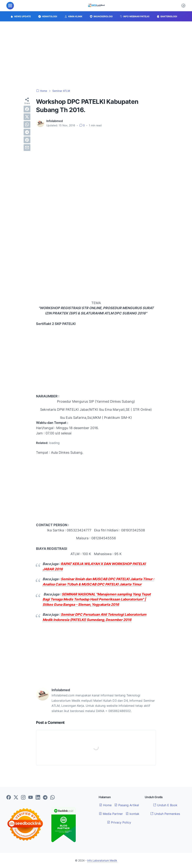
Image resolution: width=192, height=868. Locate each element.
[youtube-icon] (31, 798)
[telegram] (27, 132)
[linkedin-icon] (38, 798)
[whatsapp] (27, 124)
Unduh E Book (165, 805)
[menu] (10, 6)
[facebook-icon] (9, 798)
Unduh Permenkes (165, 814)
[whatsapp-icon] (52, 798)
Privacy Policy (119, 822)
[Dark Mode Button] (183, 6)
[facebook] (27, 109)
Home (105, 805)
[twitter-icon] (16, 798)
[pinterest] (27, 140)
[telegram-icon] (45, 798)
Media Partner (111, 814)
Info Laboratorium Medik (102, 860)
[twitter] (27, 117)
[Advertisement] (96, 55)
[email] (27, 148)
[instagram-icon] (23, 798)
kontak (132, 814)
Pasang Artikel (127, 805)
